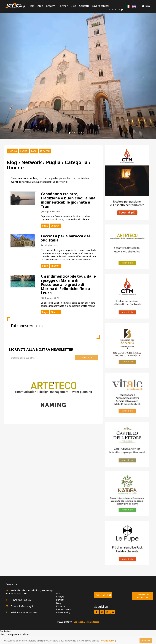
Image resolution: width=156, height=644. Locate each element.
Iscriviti (112, 10)
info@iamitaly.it (25, 606)
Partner (63, 6)
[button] (12, 76)
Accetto (146, 640)
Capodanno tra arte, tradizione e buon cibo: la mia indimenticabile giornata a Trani (68, 200)
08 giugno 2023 (50, 298)
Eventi (24, 151)
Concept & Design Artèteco (86, 622)
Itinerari (45, 151)
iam (32, 6)
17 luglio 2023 (49, 245)
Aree (40, 6)
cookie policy (108, 641)
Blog (73, 6)
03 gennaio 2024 (51, 211)
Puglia (45, 226)
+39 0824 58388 (29, 612)
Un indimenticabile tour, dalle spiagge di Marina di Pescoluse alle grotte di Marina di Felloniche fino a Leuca (68, 284)
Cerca (146, 6)
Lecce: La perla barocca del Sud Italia (65, 238)
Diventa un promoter (143, 596)
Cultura (12, 151)
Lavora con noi (101, 6)
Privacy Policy (63, 612)
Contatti (84, 6)
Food (34, 151)
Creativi (51, 6)
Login (121, 10)
